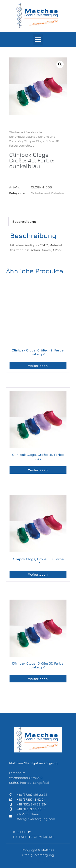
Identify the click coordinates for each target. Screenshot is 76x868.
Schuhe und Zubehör (48, 193)
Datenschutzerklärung (33, 837)
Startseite (16, 132)
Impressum (22, 832)
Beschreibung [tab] (24, 222)
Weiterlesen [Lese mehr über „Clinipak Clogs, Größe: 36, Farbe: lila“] (38, 574)
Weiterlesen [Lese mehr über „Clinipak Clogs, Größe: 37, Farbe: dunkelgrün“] (38, 679)
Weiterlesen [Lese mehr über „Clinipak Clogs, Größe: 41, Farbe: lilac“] (38, 470)
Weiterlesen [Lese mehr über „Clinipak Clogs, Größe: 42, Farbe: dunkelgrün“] (38, 366)
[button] (38, 39)
